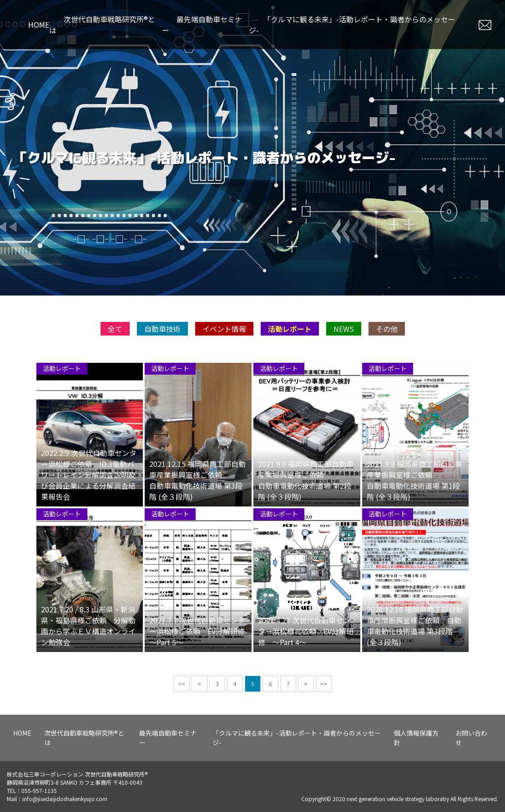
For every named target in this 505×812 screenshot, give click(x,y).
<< (182, 719)
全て (115, 364)
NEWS (344, 364)
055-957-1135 (39, 790)
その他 (387, 364)
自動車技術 (162, 364)
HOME (39, 25)
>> (323, 719)
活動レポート (290, 364)
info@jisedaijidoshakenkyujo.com (65, 799)
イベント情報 (224, 364)
